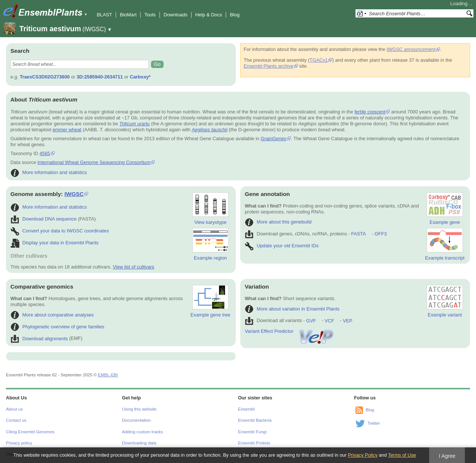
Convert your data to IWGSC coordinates (60, 231)
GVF (311, 321)
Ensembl (246, 409)
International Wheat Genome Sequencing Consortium (94, 162)
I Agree (447, 456)
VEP (348, 321)
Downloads (176, 15)
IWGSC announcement (411, 49)
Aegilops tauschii (210, 130)
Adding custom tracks (142, 432)
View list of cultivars (133, 267)
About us (14, 409)
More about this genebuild (278, 222)
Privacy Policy (363, 455)
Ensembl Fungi (252, 432)
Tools (150, 15)
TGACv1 (319, 60)
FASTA (358, 234)
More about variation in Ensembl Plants (292, 309)
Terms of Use (402, 455)
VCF (329, 321)
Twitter (374, 423)
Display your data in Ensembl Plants (54, 243)
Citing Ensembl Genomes (30, 432)
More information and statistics (49, 172)
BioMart (128, 15)
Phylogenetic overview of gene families (57, 327)
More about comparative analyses (52, 315)
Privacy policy (19, 443)
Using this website (139, 409)
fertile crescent (370, 112)
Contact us (16, 420)
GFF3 (380, 234)
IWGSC (74, 194)
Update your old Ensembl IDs (282, 246)
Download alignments (39, 339)
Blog (235, 15)
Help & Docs (209, 15)
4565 (45, 153)
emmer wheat (67, 130)
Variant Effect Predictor (290, 331)
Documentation (136, 420)
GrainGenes (274, 139)
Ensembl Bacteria (255, 420)
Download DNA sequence (44, 219)
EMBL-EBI (108, 375)
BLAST (104, 15)
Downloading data (139, 443)
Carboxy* (140, 77)
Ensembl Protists (254, 443)
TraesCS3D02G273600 (45, 77)
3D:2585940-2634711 (100, 77)
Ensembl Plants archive (268, 66)
